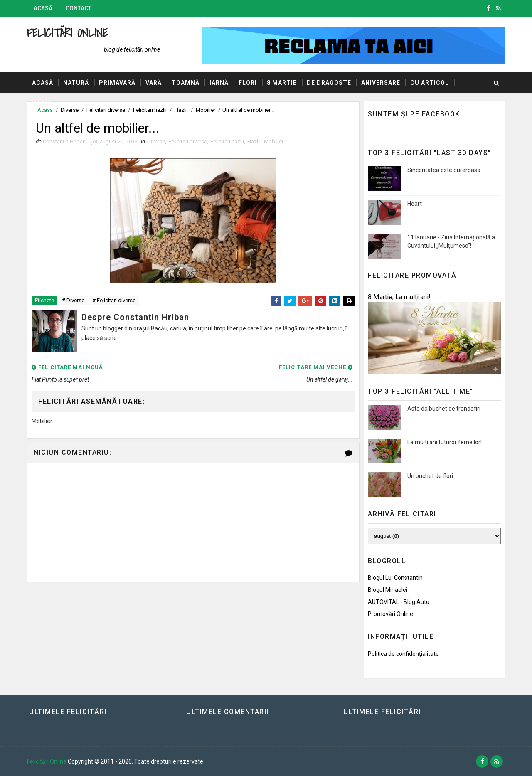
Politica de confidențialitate (403, 654)
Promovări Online (390, 614)
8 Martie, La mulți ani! (399, 297)
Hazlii (43, 103)
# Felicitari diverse (114, 300)
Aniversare (381, 83)
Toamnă (186, 83)
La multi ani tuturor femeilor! (445, 442)
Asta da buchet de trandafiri (444, 409)
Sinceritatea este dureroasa (444, 170)
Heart (415, 204)
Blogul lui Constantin (395, 578)
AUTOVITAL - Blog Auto (399, 602)
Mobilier (274, 142)
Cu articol (430, 83)
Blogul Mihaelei (388, 590)
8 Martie (282, 83)
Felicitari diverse (188, 142)
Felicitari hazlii (227, 142)
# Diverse (73, 300)
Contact (79, 8)
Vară (154, 83)
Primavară (117, 83)
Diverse (156, 142)
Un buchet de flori (430, 476)
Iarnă (219, 83)
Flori (248, 83)
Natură (76, 83)
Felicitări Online (68, 33)
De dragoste (329, 83)
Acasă (43, 8)
